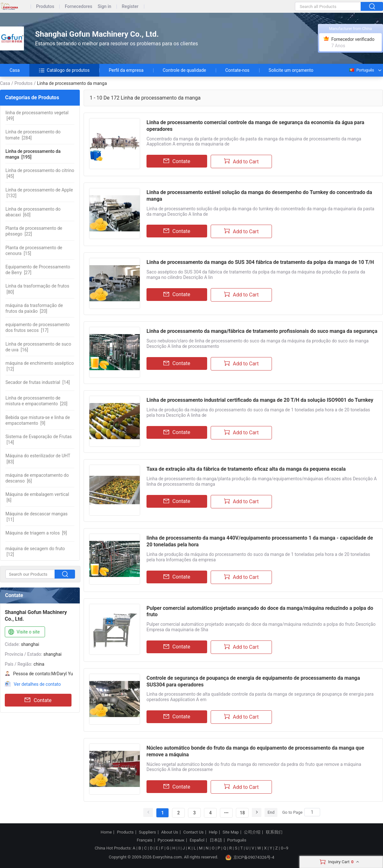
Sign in (105, 7)
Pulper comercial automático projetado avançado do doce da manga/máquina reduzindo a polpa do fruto (260, 611)
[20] (34, 308)
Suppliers (147, 832)
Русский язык (171, 840)
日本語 (216, 840)
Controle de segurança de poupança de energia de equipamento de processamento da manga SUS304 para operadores (253, 681)
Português (361, 70)
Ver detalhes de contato (37, 684)
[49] (37, 116)
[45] (40, 173)
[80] (37, 289)
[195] (33, 154)
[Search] (312, 812)
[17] (38, 327)
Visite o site (23, 632)
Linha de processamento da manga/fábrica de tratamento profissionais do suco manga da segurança (262, 331)
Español (197, 840)
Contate (38, 700)
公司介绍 (252, 832)
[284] (33, 135)
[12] (40, 366)
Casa (15, 70)
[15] (34, 251)
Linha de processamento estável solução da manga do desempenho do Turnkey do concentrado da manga (259, 196)
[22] (34, 231)
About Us (170, 832)
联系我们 (274, 832)
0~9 (285, 848)
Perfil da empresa (126, 70)
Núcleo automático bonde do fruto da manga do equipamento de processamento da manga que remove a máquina (255, 751)
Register (130, 7)
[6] (37, 478)
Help (213, 832)
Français (144, 840)
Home (106, 832)
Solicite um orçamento (291, 70)
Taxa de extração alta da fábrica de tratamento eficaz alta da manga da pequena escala (246, 469)
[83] (38, 459)
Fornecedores (79, 7)
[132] (39, 193)
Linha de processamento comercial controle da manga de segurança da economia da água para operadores (255, 126)
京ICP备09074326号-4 (250, 857)
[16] (38, 347)
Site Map (231, 832)
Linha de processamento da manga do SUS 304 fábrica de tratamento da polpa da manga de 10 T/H (260, 262)
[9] (38, 420)
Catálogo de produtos (64, 70)
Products (125, 832)
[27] (38, 270)
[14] (38, 382)
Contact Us (193, 832)
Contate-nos (237, 70)
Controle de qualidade (184, 70)
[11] (37, 517)
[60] (33, 212)
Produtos (45, 7)
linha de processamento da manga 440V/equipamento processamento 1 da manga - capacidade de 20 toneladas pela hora (260, 541)
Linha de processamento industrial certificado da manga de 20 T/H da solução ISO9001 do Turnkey (260, 400)
